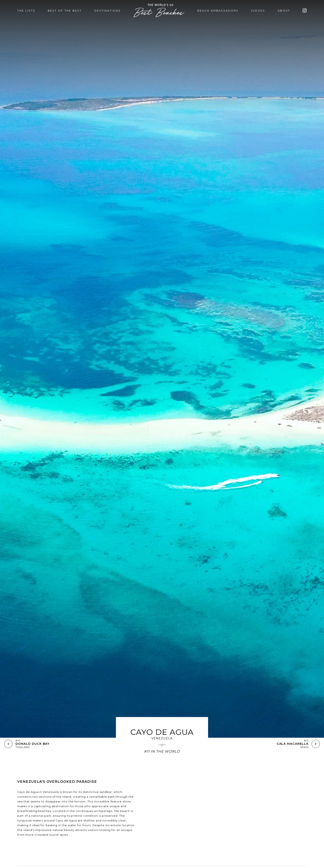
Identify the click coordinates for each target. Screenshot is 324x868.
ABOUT (284, 11)
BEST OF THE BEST (65, 11)
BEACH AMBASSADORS (218, 11)
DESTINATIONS (107, 11)
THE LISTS (26, 11)
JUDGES (258, 11)
